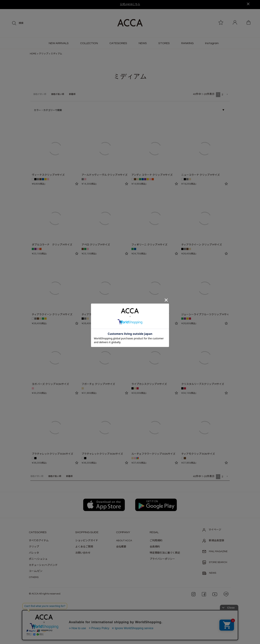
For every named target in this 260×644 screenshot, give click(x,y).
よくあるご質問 (84, 547)
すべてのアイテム (39, 541)
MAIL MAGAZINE (215, 552)
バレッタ (34, 553)
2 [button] (222, 95)
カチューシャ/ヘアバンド (43, 565)
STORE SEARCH (215, 562)
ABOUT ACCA (124, 541)
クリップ (44, 54)
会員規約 (155, 547)
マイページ (212, 530)
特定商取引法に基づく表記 (165, 553)
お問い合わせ (83, 553)
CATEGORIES (118, 43)
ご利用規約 (156, 541)
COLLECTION (89, 43)
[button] (227, 94)
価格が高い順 (58, 94)
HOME (33, 54)
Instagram (212, 43)
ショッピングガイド (87, 541)
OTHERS (34, 577)
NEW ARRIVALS (59, 43)
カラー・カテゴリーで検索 (48, 110)
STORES (164, 43)
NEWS (143, 43)
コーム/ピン (36, 571)
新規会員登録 (213, 541)
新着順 (72, 94)
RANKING (187, 43)
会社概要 (121, 547)
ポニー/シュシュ (38, 559)
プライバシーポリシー (162, 559)
